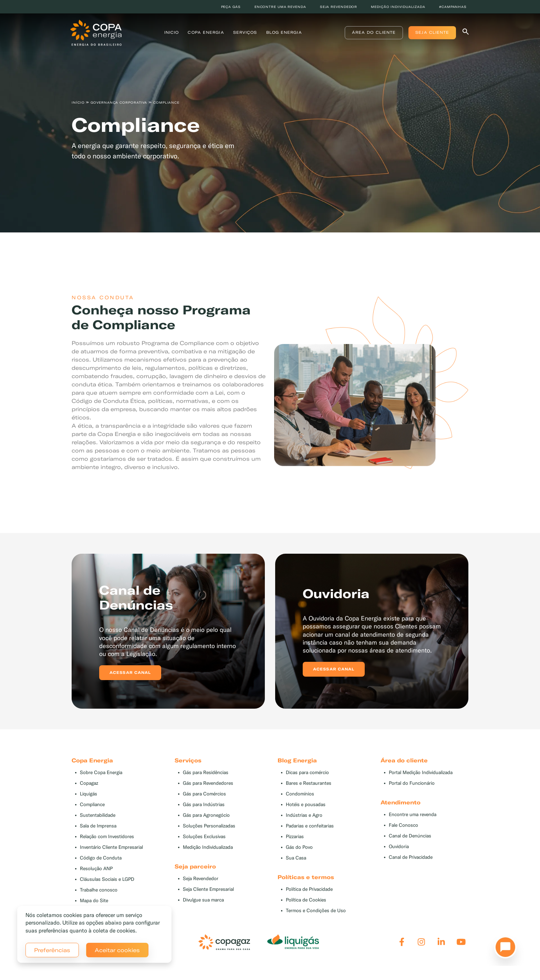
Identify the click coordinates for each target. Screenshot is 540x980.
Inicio (172, 33)
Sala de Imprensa (98, 826)
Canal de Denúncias (410, 836)
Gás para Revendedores (208, 783)
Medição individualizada (398, 7)
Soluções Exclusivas (204, 837)
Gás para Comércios (204, 794)
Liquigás (89, 794)
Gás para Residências (206, 773)
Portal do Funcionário (412, 783)
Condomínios (300, 794)
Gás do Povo (299, 847)
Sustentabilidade (98, 815)
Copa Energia (206, 33)
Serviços (245, 33)
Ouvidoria (399, 847)
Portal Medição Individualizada (421, 773)
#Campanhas (453, 7)
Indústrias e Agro (304, 815)
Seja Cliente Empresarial (208, 889)
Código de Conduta (101, 858)
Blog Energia (284, 33)
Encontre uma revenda (280, 7)
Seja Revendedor (201, 879)
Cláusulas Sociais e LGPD (107, 879)
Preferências (52, 950)
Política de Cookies (306, 900)
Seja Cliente (431, 33)
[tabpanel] (270, 120)
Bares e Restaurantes (309, 783)
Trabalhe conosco (99, 890)
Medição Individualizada (208, 847)
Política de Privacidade (309, 889)
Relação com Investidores (107, 837)
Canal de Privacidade (411, 857)
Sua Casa (296, 858)
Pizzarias (295, 837)
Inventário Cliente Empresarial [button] (111, 847)
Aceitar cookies (117, 950)
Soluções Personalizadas (209, 826)
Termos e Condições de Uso (316, 911)
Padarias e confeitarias (310, 826)
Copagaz (89, 783)
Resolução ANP (96, 869)
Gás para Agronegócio (206, 815)
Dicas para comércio (307, 773)
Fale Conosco (403, 825)
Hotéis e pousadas (306, 805)
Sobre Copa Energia (101, 773)
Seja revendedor (339, 7)
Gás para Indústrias (204, 805)
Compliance (92, 805)
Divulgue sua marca (203, 900)
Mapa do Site (94, 901)
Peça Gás (231, 7)
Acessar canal (130, 673)
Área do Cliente (372, 33)
